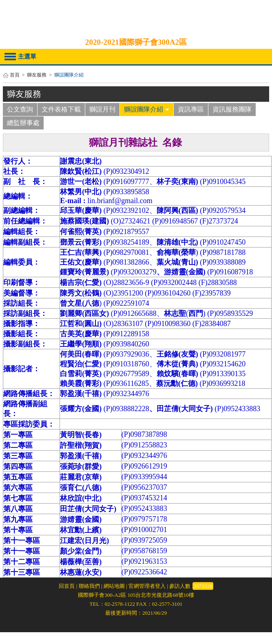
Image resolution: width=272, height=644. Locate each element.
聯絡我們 (89, 586)
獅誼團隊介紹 (147, 109)
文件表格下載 (61, 109)
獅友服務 (37, 75)
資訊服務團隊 (232, 109)
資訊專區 (191, 109)
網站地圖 (114, 586)
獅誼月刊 (102, 109)
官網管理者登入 (147, 586)
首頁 (15, 75)
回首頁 (67, 586)
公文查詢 (20, 109)
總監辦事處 (23, 123)
